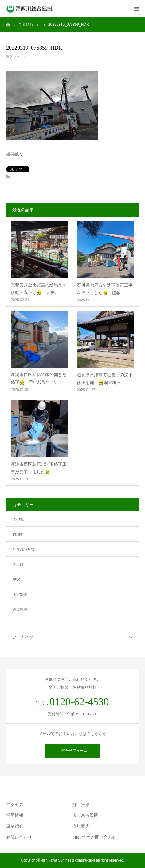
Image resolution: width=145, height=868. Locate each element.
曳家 (16, 579)
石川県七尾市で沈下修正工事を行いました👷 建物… (105, 289)
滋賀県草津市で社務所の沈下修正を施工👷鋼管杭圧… (105, 379)
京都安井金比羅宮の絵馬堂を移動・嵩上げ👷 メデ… (39, 289)
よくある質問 (85, 815)
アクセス (15, 805)
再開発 (18, 534)
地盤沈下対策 (24, 549)
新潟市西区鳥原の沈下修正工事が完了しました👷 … (39, 468)
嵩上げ (18, 564)
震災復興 (20, 610)
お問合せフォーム (72, 751)
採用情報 (15, 815)
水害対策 (20, 595)
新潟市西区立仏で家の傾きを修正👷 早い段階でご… (39, 378)
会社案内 (81, 826)
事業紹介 (15, 826)
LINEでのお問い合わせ (94, 837)
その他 (18, 519)
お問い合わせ (19, 837)
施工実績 (81, 805)
